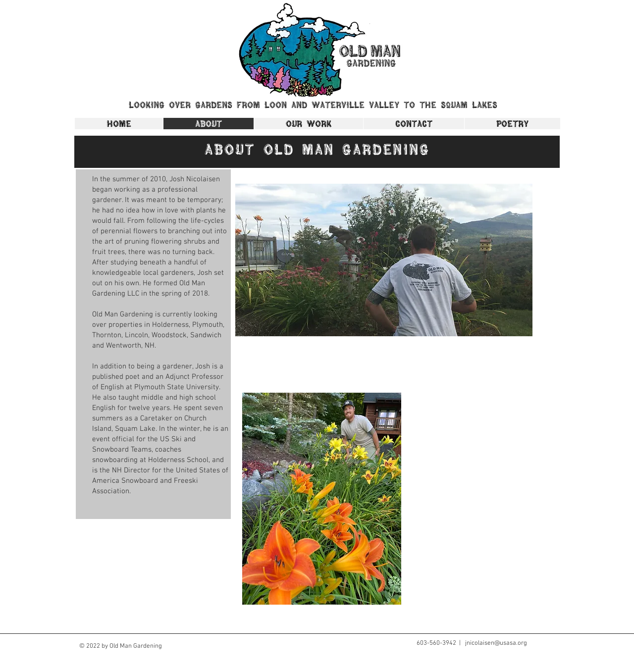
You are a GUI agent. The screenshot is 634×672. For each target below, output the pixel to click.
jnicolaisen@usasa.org (496, 643)
